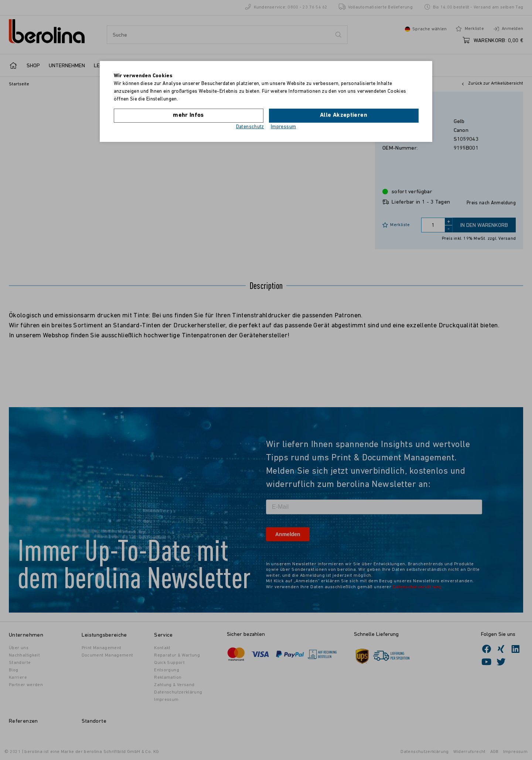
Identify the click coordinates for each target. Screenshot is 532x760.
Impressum (283, 127)
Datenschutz (250, 127)
